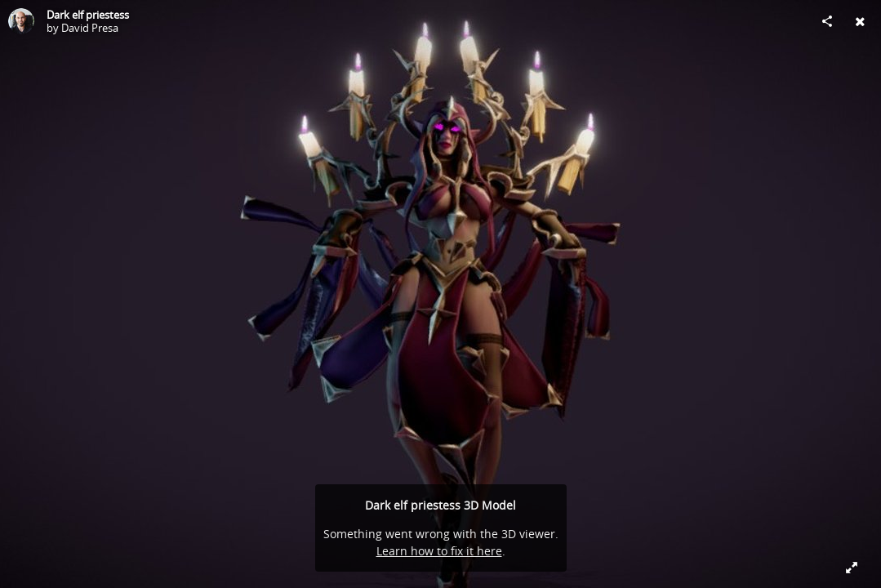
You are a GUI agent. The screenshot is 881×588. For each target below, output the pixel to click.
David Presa (90, 28)
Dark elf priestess (88, 15)
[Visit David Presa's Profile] (21, 21)
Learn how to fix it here (439, 551)
